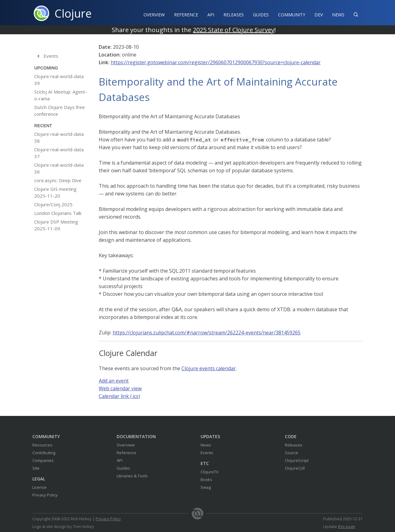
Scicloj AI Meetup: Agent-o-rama (61, 95)
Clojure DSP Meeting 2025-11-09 (56, 225)
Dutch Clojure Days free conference (60, 111)
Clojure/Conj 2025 (53, 204)
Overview (154, 15)
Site (36, 468)
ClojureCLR (295, 468)
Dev (319, 15)
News (338, 15)
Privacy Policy (45, 495)
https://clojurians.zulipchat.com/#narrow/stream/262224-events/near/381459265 (207, 333)
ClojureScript (297, 460)
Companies (43, 460)
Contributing (44, 453)
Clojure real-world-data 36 (59, 168)
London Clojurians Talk (58, 213)
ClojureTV (210, 472)
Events (46, 56)
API (211, 15)
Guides (261, 15)
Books (206, 480)
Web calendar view (120, 388)
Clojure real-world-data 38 (59, 137)
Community (292, 15)
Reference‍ (186, 15)
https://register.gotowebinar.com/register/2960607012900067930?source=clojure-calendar (216, 62)
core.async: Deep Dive (58, 180)
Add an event (114, 381)
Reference (127, 453)
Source (291, 453)
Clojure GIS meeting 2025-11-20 (55, 192)
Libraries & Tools (132, 476)
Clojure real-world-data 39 (59, 80)
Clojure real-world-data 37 (59, 153)
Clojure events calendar (209, 368)
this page (347, 526)
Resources (42, 445)
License (39, 487)
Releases (234, 15)
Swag (206, 487)
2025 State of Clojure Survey (234, 30)
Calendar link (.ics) (119, 396)
